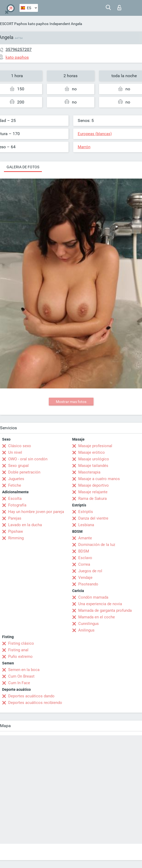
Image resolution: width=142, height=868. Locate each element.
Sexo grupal (18, 466)
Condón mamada (93, 597)
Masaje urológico (94, 459)
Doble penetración (24, 472)
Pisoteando (88, 584)
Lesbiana (86, 525)
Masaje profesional (95, 446)
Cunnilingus (89, 624)
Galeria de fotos (23, 167)
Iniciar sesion (119, 8)
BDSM (84, 551)
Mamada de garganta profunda (105, 610)
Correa (84, 564)
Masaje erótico (92, 452)
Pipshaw (16, 531)
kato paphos (38, 24)
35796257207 (19, 49)
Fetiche (15, 485)
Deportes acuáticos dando (31, 696)
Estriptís (86, 512)
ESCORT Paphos (13, 24)
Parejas (15, 518)
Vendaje (85, 578)
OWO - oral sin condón (28, 459)
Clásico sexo (20, 446)
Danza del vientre (93, 518)
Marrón (84, 147)
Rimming (16, 538)
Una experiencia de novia (100, 604)
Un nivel (15, 452)
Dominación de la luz (97, 545)
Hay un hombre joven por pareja (36, 512)
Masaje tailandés (93, 466)
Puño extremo (20, 657)
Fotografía (17, 505)
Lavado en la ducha (25, 525)
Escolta (15, 499)
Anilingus (86, 630)
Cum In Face (19, 683)
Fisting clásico (21, 643)
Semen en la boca (24, 670)
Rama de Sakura (92, 499)
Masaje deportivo (94, 485)
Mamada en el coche (97, 617)
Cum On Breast (21, 676)
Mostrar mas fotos (71, 402)
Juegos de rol (90, 571)
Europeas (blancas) (95, 134)
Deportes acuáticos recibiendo (35, 703)
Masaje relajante (93, 492)
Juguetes (16, 479)
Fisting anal (18, 650)
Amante (85, 538)
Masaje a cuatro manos (99, 479)
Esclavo (85, 558)
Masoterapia (89, 472)
